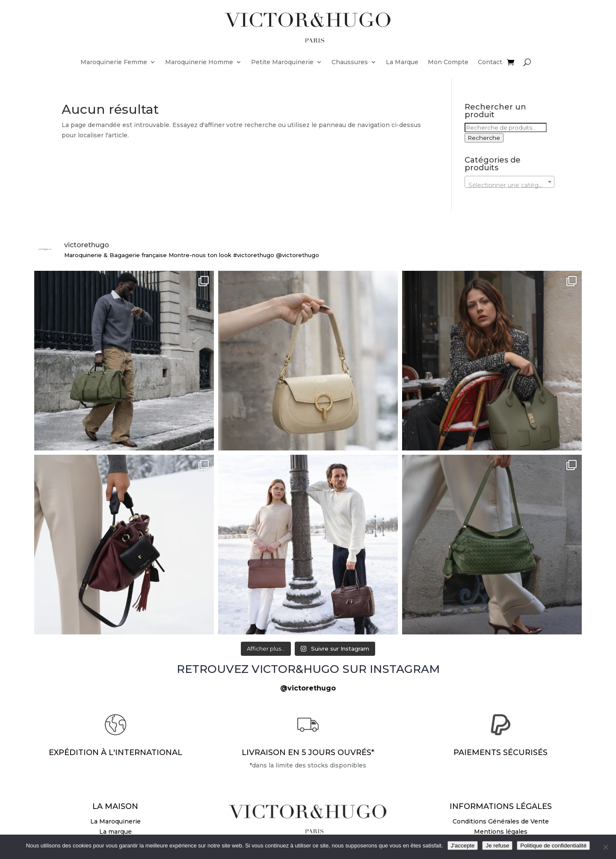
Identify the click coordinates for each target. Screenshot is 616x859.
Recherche (484, 138)
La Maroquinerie (115, 821)
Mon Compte (448, 62)
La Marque (402, 62)
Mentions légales (501, 832)
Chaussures (350, 62)
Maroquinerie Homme (199, 62)
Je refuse (497, 846)
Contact (490, 62)
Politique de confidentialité (553, 846)
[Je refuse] (605, 847)
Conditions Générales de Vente (501, 821)
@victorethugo (308, 688)
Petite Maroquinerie (282, 62)
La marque (115, 832)
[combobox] (509, 182)
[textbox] (509, 185)
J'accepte (463, 846)
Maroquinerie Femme (114, 62)
